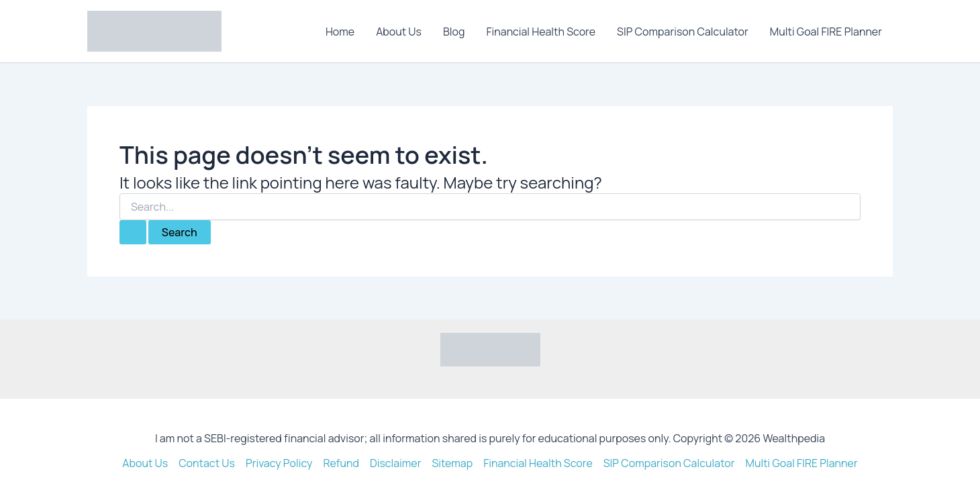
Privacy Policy (279, 463)
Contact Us (207, 463)
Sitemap (452, 463)
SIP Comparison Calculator (683, 32)
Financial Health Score (541, 32)
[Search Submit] (133, 232)
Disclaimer (396, 463)
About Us (399, 32)
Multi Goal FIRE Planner (826, 32)
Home (340, 32)
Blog (454, 32)
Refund (341, 463)
